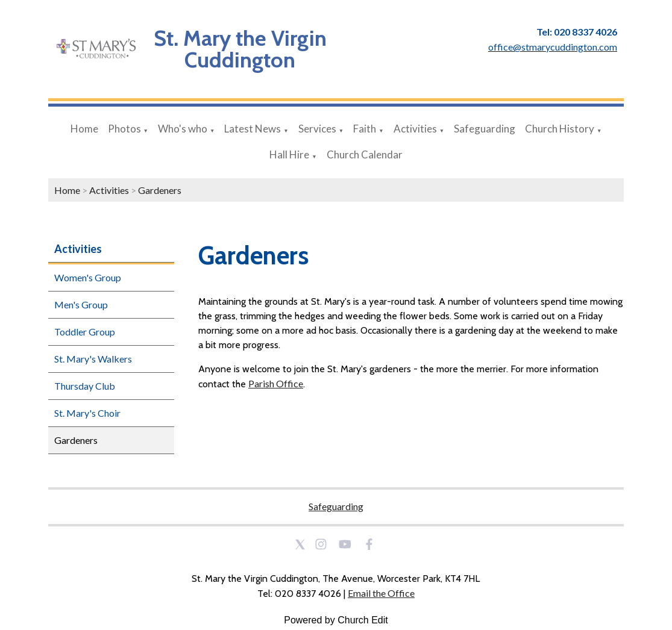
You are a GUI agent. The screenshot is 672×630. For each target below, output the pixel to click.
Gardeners (160, 190)
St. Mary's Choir (87, 413)
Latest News (253, 129)
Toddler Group (85, 332)
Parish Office (276, 383)
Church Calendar (365, 154)
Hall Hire (289, 154)
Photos (124, 129)
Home (84, 129)
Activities (415, 129)
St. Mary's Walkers (93, 359)
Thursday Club (85, 386)
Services (317, 129)
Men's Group (81, 304)
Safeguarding (485, 129)
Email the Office (381, 593)
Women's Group (88, 277)
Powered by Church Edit (336, 620)
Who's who (183, 129)
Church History (560, 129)
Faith (365, 129)
